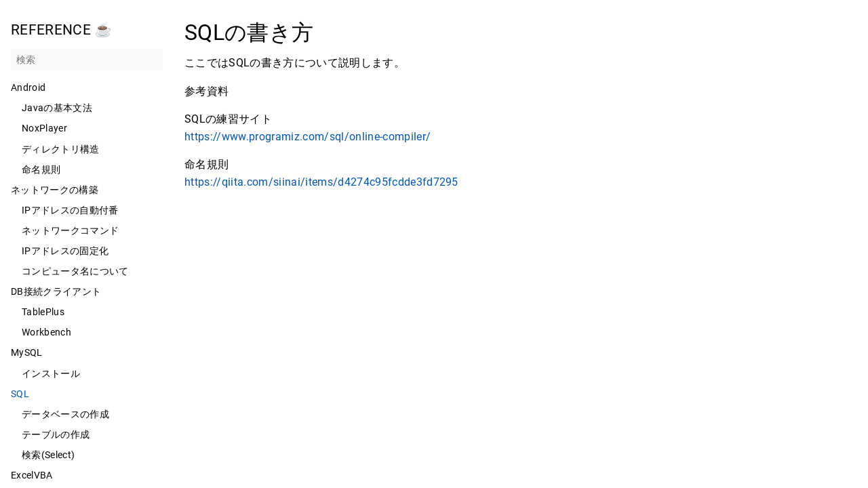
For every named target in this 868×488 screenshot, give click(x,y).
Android (28, 87)
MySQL (27, 352)
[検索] (87, 60)
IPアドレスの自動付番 (70, 210)
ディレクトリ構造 (61, 149)
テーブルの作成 (56, 434)
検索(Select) (48, 455)
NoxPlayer (44, 128)
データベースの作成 (65, 414)
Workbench (46, 332)
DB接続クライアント (56, 291)
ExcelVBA (32, 475)
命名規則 (41, 169)
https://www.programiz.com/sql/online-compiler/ (308, 137)
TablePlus (43, 312)
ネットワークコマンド (70, 230)
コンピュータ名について (75, 271)
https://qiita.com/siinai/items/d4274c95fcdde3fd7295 (321, 182)
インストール (51, 373)
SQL (20, 394)
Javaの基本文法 (57, 108)
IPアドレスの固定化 (65, 251)
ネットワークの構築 (55, 190)
